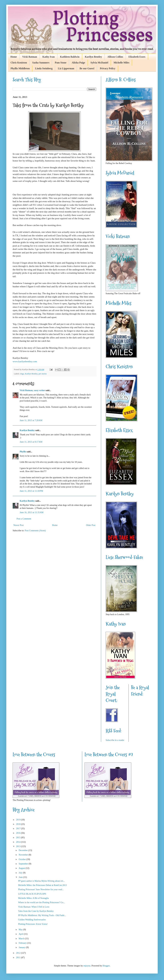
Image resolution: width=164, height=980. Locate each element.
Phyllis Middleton (20, 68)
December (23, 850)
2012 (19, 953)
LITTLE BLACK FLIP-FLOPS (32, 894)
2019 (19, 820)
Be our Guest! (87, 68)
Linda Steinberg (44, 68)
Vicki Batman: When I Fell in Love (34, 907)
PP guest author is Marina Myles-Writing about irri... (41, 881)
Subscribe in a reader (115, 740)
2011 (19, 958)
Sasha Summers (41, 63)
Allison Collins (115, 57)
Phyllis (23, 452)
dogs (22, 374)
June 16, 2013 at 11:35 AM (32, 512)
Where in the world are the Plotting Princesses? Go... (42, 902)
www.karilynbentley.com (25, 361)
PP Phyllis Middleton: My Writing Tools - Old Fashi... (42, 915)
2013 (19, 846)
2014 (19, 842)
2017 (19, 829)
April (21, 934)
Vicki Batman (30, 57)
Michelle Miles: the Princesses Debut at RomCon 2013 (42, 885)
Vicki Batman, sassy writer (32, 390)
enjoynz (87, 966)
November (24, 855)
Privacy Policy (108, 68)
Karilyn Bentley (93, 57)
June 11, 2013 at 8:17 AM (31, 442)
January (22, 947)
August (22, 868)
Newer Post (19, 525)
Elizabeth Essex (137, 57)
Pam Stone (60, 63)
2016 (19, 833)
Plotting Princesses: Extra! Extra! (33, 924)
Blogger (106, 966)
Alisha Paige (78, 63)
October (22, 859)
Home (14, 57)
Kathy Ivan (49, 57)
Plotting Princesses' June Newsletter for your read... (41, 889)
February (23, 943)
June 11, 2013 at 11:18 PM (31, 491)
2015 (19, 838)
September (24, 864)
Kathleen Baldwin (70, 57)
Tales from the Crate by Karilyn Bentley (36, 911)
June (21, 877)
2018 (19, 824)
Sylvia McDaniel (99, 63)
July (21, 873)
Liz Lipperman (66, 68)
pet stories (43, 374)
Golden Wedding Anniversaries (32, 920)
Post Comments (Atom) (35, 531)
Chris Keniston (19, 63)
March (22, 939)
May (21, 930)
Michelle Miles (121, 63)
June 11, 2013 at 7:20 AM (31, 420)
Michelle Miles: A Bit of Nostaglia (33, 898)
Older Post (91, 525)
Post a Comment (24, 519)
